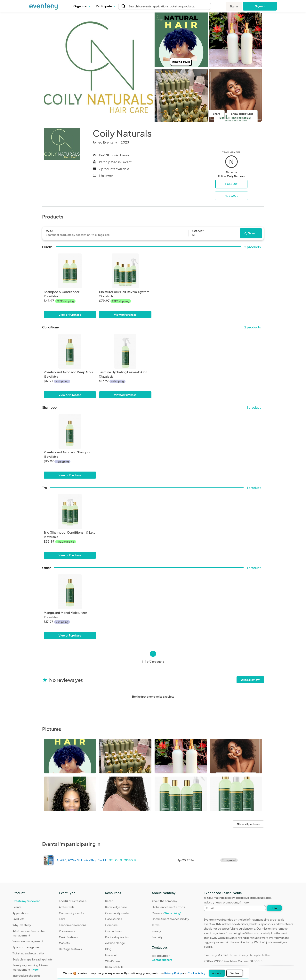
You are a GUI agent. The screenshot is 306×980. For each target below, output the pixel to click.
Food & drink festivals (73, 901)
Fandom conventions (72, 925)
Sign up (260, 6)
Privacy (156, 931)
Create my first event (26, 901)
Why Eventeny (22, 925)
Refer (109, 901)
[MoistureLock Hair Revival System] (125, 271)
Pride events (67, 931)
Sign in (234, 6)
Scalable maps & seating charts (32, 959)
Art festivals (67, 907)
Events (17, 907)
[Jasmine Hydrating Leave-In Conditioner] (125, 351)
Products (18, 919)
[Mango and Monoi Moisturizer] (70, 592)
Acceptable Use (260, 955)
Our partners (113, 931)
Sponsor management (27, 947)
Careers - (166, 913)
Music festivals (68, 937)
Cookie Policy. (197, 973)
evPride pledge (115, 943)
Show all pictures (242, 114)
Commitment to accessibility (170, 919)
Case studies (114, 919)
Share (217, 114)
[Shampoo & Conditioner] (70, 271)
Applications (20, 913)
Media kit (111, 955)
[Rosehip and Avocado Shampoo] (70, 431)
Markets (64, 943)
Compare (111, 925)
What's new (113, 961)
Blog (108, 949)
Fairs (62, 919)
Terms (156, 925)
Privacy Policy (173, 973)
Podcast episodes (117, 937)
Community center (117, 913)
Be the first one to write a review (153, 696)
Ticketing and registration (29, 953)
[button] (82, 6)
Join (274, 908)
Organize (82, 6)
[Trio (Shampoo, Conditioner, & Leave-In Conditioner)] (70, 512)
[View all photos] (98, 67)
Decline (235, 973)
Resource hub (114, 967)
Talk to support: (170, 958)
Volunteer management (28, 941)
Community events (71, 913)
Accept (217, 973)
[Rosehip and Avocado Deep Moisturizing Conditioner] (70, 351)
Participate (106, 6)
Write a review (250, 680)
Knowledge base (116, 907)
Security (157, 937)
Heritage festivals (70, 949)
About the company (164, 901)
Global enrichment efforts (168, 907)
